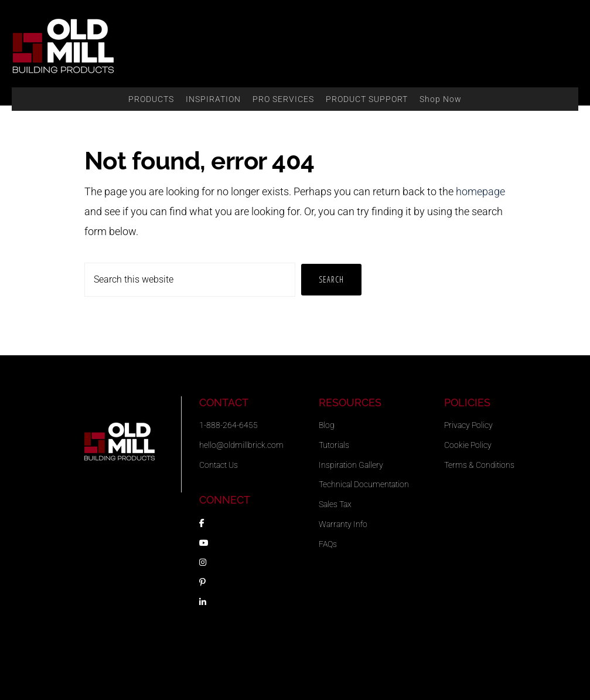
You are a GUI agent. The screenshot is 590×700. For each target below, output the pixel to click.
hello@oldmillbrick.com (241, 445)
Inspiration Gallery (351, 465)
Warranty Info (343, 524)
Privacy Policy (468, 425)
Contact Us (219, 465)
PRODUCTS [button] (151, 99)
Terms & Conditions (479, 465)
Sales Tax (335, 504)
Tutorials (334, 445)
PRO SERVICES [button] (283, 99)
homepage (480, 191)
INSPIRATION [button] (213, 99)
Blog (327, 425)
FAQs (328, 544)
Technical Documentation (364, 484)
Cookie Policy (468, 445)
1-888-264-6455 (229, 425)
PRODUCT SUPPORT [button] (367, 99)
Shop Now (441, 99)
